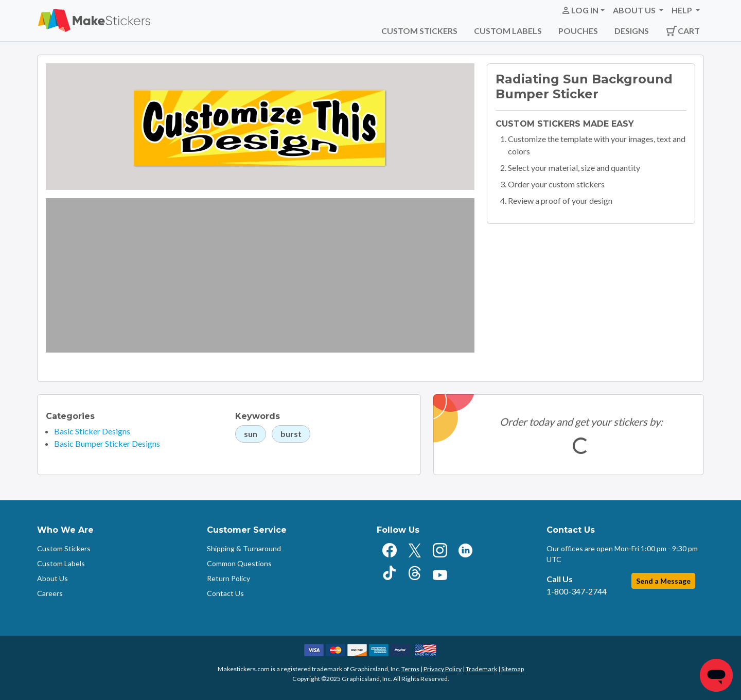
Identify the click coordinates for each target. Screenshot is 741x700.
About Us (52, 578)
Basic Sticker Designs (92, 431)
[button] (583, 10)
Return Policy (228, 578)
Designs (632, 31)
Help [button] (683, 10)
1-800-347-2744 (577, 591)
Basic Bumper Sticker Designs (107, 443)
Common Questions (239, 563)
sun (251, 434)
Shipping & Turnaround (244, 548)
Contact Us (225, 593)
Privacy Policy (443, 669)
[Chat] (716, 675)
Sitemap (513, 669)
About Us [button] (635, 10)
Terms (410, 669)
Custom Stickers (419, 31)
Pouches (578, 31)
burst (291, 434)
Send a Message (663, 581)
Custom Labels (508, 31)
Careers (50, 593)
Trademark (481, 669)
